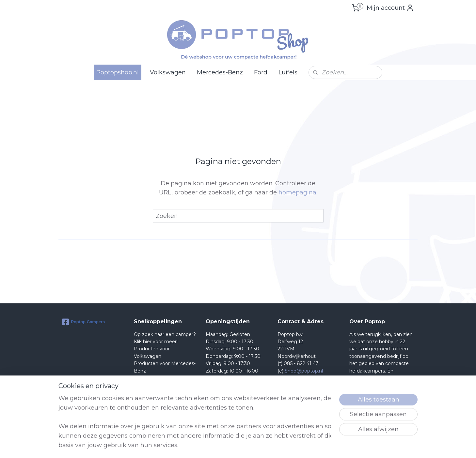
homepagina (297, 192)
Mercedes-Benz (220, 72)
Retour (142, 385)
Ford (261, 72)
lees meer (388, 415)
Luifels (288, 72)
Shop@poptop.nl (304, 371)
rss (272, 446)
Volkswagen (168, 72)
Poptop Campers (83, 322)
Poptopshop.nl (118, 72)
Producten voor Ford (158, 378)
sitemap (260, 446)
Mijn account (390, 8)
